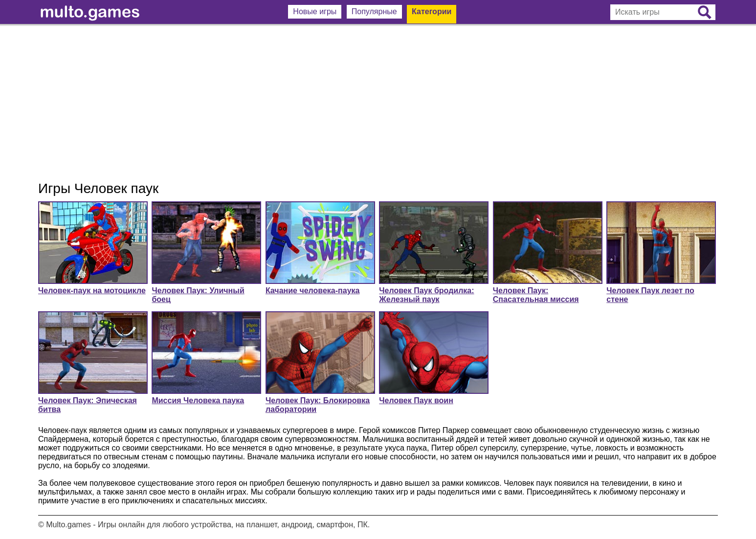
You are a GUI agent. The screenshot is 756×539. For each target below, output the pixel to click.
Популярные (374, 11)
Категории (432, 11)
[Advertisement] (378, 103)
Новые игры (315, 11)
